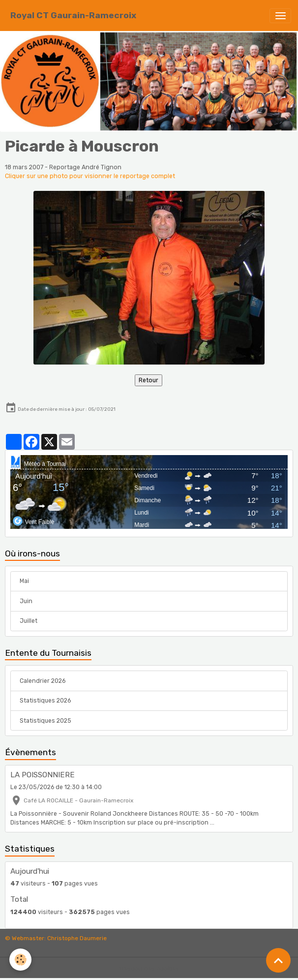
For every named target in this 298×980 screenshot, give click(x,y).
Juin (26, 601)
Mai (24, 581)
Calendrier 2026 (43, 681)
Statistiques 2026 (45, 701)
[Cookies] (21, 960)
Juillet (29, 621)
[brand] (73, 15)
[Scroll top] (278, 960)
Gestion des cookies (149, 969)
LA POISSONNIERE (43, 775)
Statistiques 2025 (45, 721)
